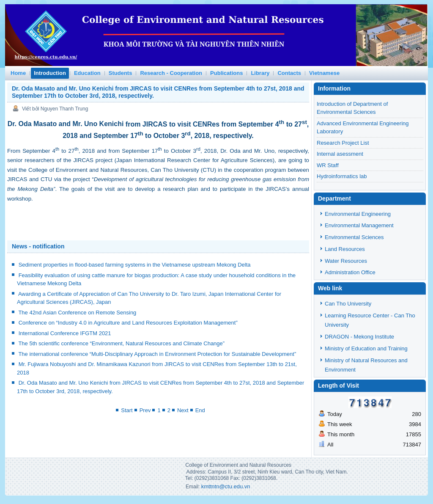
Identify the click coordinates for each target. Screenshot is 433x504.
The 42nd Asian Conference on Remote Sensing (77, 313)
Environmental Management (359, 225)
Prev (145, 410)
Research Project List (343, 143)
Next (183, 410)
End (200, 410)
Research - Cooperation (171, 73)
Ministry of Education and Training (366, 348)
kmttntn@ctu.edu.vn (226, 486)
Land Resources (345, 249)
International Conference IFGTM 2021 (65, 333)
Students (121, 73)
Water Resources (346, 261)
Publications (226, 73)
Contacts (289, 73)
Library (260, 73)
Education (87, 73)
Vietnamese (324, 73)
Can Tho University (348, 304)
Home (18, 73)
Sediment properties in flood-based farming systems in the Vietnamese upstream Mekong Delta (135, 265)
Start (127, 410)
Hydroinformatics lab (342, 176)
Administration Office (350, 272)
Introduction (50, 73)
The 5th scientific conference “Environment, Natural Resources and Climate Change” (121, 343)
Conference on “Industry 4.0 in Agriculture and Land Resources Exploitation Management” (128, 323)
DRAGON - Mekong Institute (359, 337)
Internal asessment (340, 154)
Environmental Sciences (354, 237)
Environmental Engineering (358, 214)
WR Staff (328, 165)
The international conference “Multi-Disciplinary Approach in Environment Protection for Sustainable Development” (157, 354)
